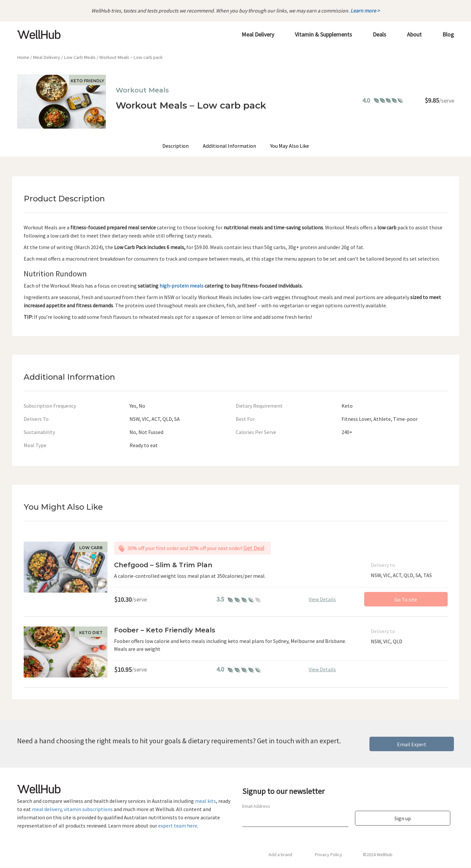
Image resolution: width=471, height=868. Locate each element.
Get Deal (254, 548)
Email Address (256, 806)
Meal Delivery (47, 58)
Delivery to (383, 565)
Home (23, 58)
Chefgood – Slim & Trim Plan (163, 565)
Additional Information (229, 146)
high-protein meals (181, 286)
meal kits (205, 801)
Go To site (406, 600)
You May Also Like (289, 146)
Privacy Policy (329, 855)
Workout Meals (142, 90)
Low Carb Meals (80, 58)
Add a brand (280, 855)
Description (176, 146)
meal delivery (47, 809)
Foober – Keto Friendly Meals (165, 630)
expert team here (178, 826)
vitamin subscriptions (88, 809)
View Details (322, 599)
